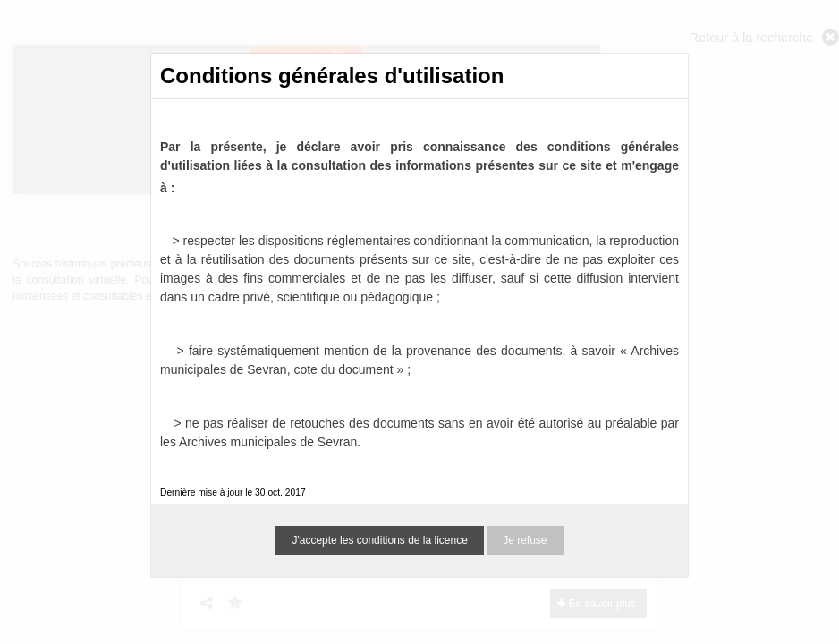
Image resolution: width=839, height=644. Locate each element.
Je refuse (525, 540)
